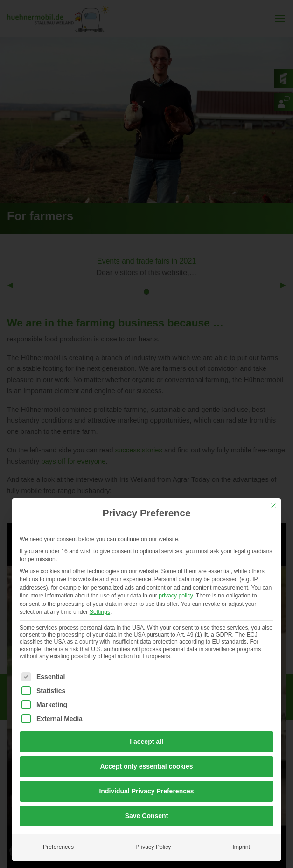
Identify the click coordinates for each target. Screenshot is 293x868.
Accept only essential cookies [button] (146, 766)
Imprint (241, 847)
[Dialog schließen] (273, 506)
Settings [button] (100, 612)
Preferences (58, 847)
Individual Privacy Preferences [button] (146, 791)
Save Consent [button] (147, 816)
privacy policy (176, 596)
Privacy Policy (153, 847)
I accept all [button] (146, 742)
